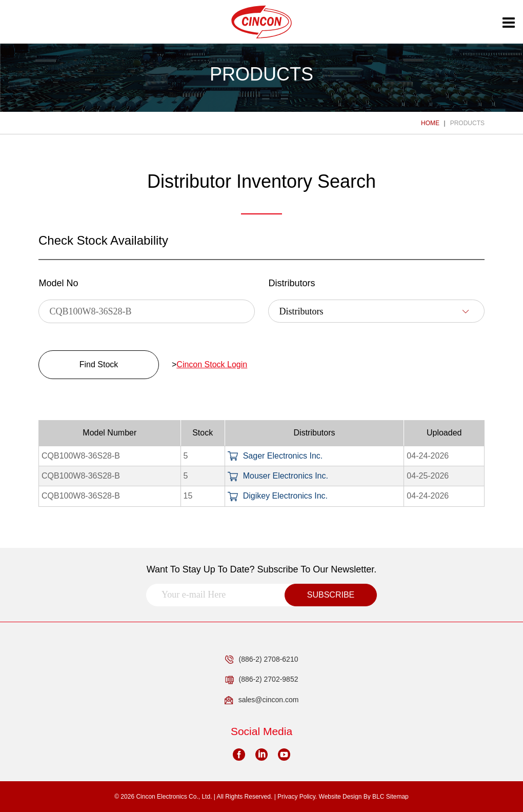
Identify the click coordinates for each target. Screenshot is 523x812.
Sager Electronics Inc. (275, 456)
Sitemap (397, 797)
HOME (430, 123)
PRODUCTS (467, 123)
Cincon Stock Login (212, 364)
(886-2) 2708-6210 (262, 660)
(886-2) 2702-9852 (262, 680)
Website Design (340, 797)
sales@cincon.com (262, 700)
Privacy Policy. (297, 797)
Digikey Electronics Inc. (278, 496)
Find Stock (99, 364)
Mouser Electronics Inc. (278, 476)
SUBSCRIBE (331, 595)
